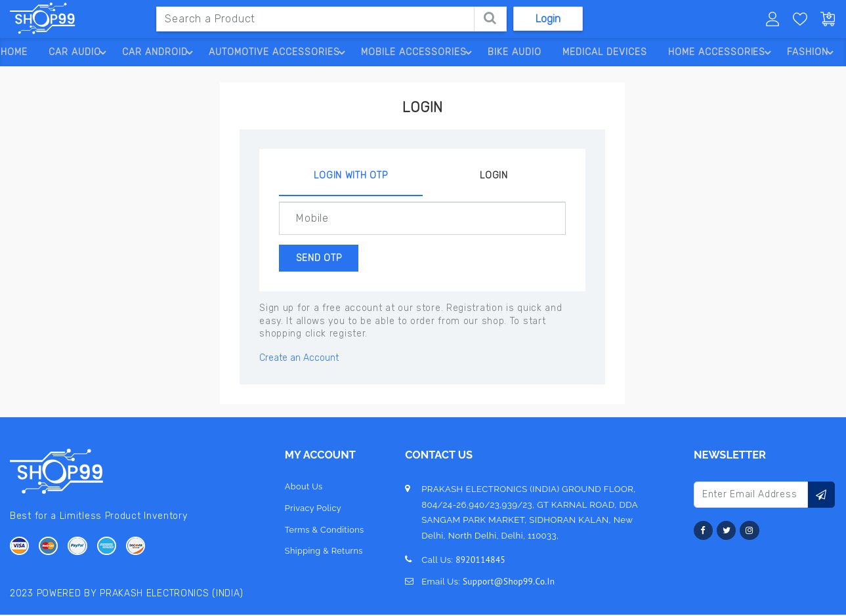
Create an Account (299, 360)
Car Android (157, 52)
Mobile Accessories (417, 52)
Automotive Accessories (277, 52)
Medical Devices (603, 52)
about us (303, 488)
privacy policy (313, 510)
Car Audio (77, 52)
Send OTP (326, 259)
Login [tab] (494, 175)
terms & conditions (325, 532)
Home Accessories (722, 52)
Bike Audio (512, 52)
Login (548, 19)
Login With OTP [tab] (350, 175)
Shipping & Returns (324, 553)
